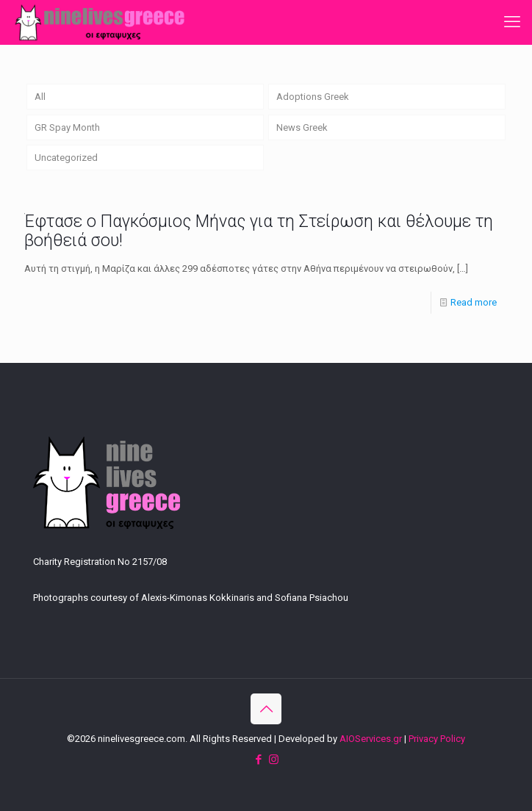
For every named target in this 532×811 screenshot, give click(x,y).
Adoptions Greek (313, 97)
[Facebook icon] (258, 760)
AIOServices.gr (371, 739)
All (40, 97)
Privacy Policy (437, 739)
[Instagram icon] (274, 760)
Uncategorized (66, 158)
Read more (474, 302)
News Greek (302, 127)
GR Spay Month (67, 127)
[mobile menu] (512, 22)
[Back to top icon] (266, 709)
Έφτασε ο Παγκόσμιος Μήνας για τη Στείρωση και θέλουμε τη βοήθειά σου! (259, 231)
